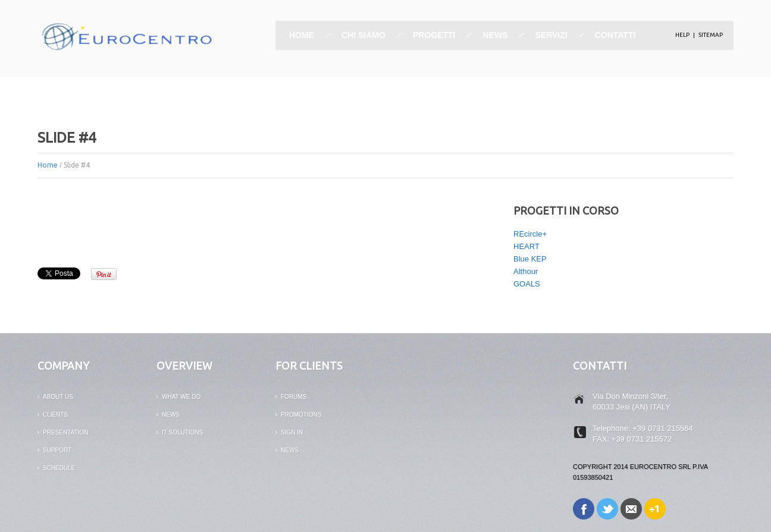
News (495, 35)
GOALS (527, 284)
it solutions (182, 432)
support (57, 450)
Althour (526, 271)
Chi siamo (363, 35)
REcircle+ (530, 234)
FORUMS (294, 397)
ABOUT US (58, 397)
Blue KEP (530, 259)
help (682, 35)
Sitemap (711, 35)
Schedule (59, 468)
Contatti (615, 35)
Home (302, 35)
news (171, 415)
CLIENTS (55, 415)
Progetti (434, 35)
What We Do (181, 397)
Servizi (551, 35)
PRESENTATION (65, 432)
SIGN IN (292, 432)
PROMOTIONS (301, 415)
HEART (526, 246)
